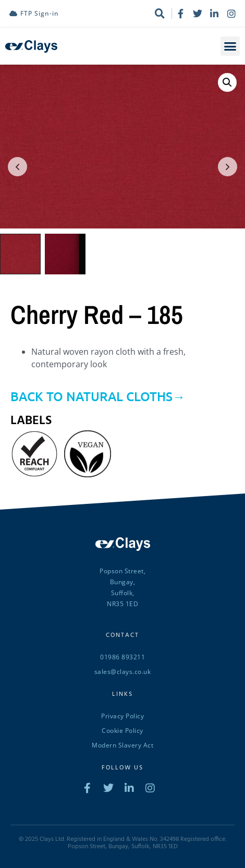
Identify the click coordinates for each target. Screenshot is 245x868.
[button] (230, 46)
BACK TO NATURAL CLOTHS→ (98, 395)
